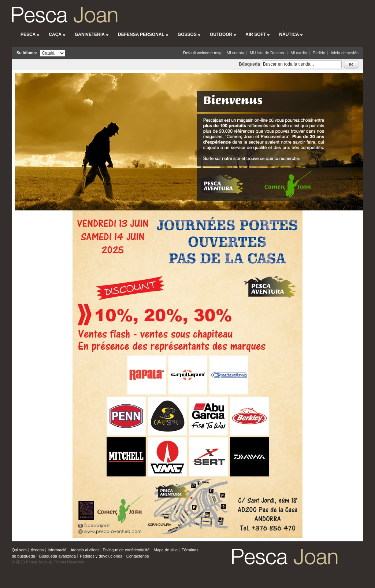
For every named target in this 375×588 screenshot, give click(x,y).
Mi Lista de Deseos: (268, 53)
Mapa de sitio (165, 550)
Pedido (319, 53)
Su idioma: (27, 53)
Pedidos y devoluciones (101, 556)
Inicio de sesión (345, 53)
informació (57, 550)
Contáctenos (138, 556)
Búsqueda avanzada (57, 556)
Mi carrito (299, 53)
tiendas (37, 550)
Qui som (19, 550)
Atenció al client (84, 550)
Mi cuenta (235, 53)
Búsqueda (249, 64)
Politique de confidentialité (126, 550)
